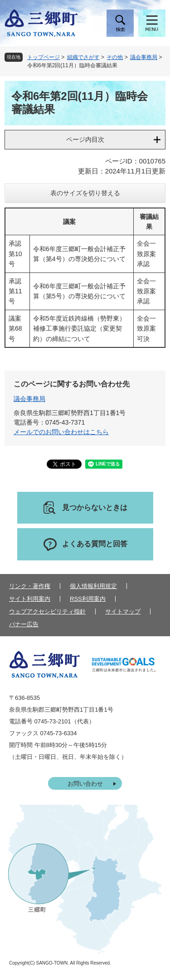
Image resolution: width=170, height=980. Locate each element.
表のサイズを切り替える (85, 193)
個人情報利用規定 (93, 586)
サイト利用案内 (30, 599)
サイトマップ (123, 611)
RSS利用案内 (88, 599)
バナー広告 (24, 624)
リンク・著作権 (30, 586)
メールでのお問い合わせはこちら (61, 432)
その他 (115, 57)
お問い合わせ (85, 784)
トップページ (44, 57)
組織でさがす (83, 57)
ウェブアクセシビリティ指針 (47, 611)
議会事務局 (144, 57)
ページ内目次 (85, 139)
